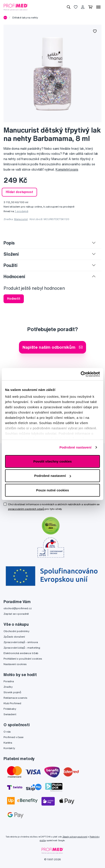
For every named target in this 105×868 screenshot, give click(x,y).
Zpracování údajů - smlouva (21, 642)
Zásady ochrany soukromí (75, 837)
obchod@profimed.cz (18, 608)
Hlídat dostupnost (19, 192)
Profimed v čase (13, 737)
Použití (10, 265)
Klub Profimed (12, 703)
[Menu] (98, 7)
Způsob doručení (14, 637)
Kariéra (8, 743)
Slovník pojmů (12, 692)
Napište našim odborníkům (52, 347)
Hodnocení (14, 276)
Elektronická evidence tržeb (21, 653)
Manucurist (21, 219)
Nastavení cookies (15, 664)
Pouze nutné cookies (52, 490)
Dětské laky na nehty (25, 17)
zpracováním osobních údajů (26, 509)
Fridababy (10, 709)
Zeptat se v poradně (16, 614)
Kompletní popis (67, 170)
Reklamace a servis (15, 698)
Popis (9, 243)
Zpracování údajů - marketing (22, 648)
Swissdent (10, 714)
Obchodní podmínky (16, 631)
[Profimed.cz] (16, 7)
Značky (8, 687)
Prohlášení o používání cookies (23, 659)
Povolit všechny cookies (52, 461)
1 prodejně (22, 211)
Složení (11, 254)
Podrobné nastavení (75, 447)
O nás (7, 732)
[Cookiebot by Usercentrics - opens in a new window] (81, 374)
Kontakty (9, 748)
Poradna (9, 681)
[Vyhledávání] (69, 7)
